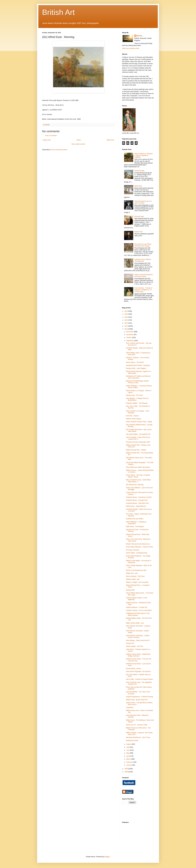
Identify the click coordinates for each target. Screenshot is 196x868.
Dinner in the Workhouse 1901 (136, 570)
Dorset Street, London (133, 669)
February (130, 762)
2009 (126, 769)
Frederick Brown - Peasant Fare (137, 500)
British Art (58, 12)
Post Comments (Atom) (59, 150)
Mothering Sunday (132, 740)
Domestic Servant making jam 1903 (138, 442)
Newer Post (47, 140)
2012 (126, 323)
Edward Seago (139, 171)
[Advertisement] (151, 808)
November (130, 335)
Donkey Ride (130, 590)
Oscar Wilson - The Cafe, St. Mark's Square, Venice (138, 476)
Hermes (140, 36)
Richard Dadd (139, 216)
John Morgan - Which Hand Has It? (138, 640)
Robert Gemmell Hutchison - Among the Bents (144, 276)
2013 (126, 320)
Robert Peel (138, 232)
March (129, 759)
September (130, 341)
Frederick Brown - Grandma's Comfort (139, 497)
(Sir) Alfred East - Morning (135, 485)
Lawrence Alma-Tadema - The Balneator (143, 260)
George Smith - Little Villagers (136, 368)
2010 (126, 329)
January (129, 765)
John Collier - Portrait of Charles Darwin (139, 679)
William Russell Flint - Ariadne (136, 450)
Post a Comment (51, 136)
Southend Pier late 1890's (135, 519)
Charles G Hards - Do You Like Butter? (139, 610)
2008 (126, 772)
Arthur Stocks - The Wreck (135, 362)
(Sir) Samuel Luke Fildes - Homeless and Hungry (143, 245)
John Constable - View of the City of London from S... (138, 438)
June (128, 750)
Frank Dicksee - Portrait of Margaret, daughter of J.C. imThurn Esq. (143, 290)
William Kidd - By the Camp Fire (137, 700)
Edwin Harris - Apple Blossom (136, 506)
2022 (126, 314)
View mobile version (78, 144)
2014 (126, 317)
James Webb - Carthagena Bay (136, 553)
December (130, 332)
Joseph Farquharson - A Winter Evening (139, 697)
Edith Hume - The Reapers (135, 527)
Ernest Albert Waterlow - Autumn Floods (139, 547)
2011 (126, 326)
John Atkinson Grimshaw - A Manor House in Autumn (138, 636)
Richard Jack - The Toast (134, 395)
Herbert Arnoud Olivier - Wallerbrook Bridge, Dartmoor (138, 655)
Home (79, 140)
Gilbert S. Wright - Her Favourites (137, 582)
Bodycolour (138, 186)
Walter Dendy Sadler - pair (135, 623)
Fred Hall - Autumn (132, 416)
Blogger (107, 857)
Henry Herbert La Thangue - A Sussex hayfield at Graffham (144, 155)
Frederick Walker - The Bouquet (137, 403)
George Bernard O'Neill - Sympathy (138, 365)
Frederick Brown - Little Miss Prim (137, 503)
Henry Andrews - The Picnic (135, 576)
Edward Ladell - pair (133, 579)
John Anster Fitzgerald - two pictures (138, 671)
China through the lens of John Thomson (143, 202)
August (129, 744)
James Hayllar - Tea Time (134, 646)
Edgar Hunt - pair (132, 573)
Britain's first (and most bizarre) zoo (138, 544)
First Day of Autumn (133, 550)
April (128, 756)
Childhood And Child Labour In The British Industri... (138, 614)
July (128, 747)
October (129, 338)
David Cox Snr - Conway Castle (137, 725)
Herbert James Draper (133, 419)
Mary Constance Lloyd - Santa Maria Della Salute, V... (138, 481)
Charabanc (130, 708)
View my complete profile (131, 48)
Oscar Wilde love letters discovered (138, 467)
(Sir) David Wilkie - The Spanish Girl (138, 434)
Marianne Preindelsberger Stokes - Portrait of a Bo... (138, 382)
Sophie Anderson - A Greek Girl (136, 607)
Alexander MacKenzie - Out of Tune (138, 737)
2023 (126, 311)
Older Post (110, 140)
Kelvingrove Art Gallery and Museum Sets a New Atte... (138, 377)
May (128, 753)
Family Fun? (130, 643)
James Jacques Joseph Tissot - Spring (139, 422)
